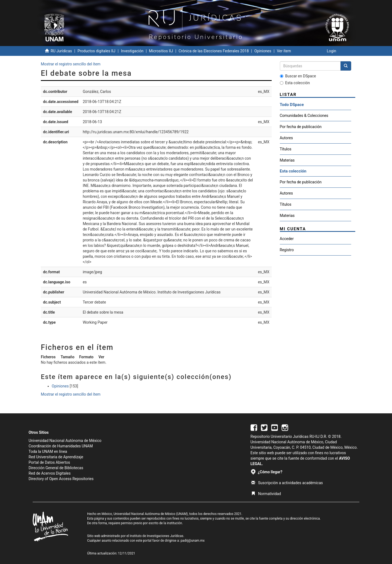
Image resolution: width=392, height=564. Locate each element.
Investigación (132, 51)
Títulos (286, 149)
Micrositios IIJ (161, 51)
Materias (287, 160)
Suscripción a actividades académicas (287, 483)
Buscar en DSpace (298, 76)
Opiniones (263, 51)
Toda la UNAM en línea (48, 451)
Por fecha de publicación (301, 127)
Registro (287, 250)
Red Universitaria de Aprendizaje (56, 457)
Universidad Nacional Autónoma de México (65, 441)
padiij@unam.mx (193, 541)
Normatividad (266, 494)
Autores (286, 138)
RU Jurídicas (61, 51)
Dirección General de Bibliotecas (56, 468)
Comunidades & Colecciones (304, 116)
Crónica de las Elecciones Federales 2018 (214, 51)
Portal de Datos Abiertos (49, 462)
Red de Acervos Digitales (50, 473)
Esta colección (295, 83)
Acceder (287, 239)
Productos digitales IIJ (97, 51)
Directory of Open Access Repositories (61, 479)
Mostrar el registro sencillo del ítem (71, 64)
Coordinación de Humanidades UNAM (61, 446)
